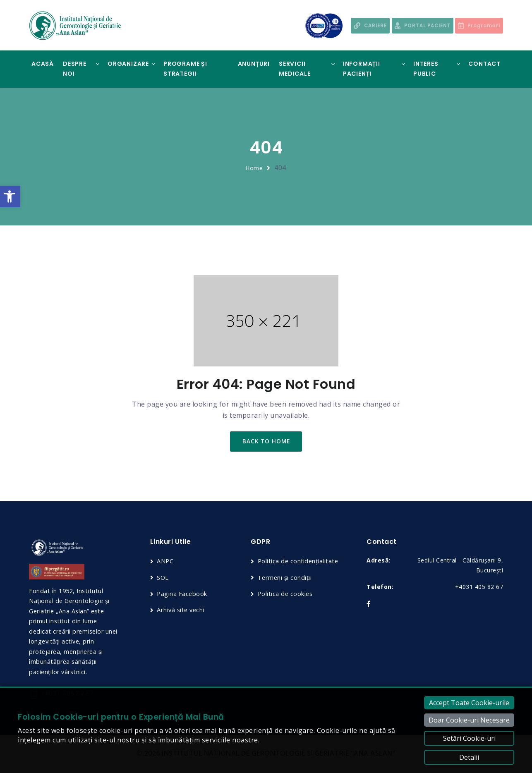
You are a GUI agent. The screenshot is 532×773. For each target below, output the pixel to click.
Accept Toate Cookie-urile (469, 703)
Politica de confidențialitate (299, 562)
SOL (163, 578)
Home (254, 168)
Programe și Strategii (185, 69)
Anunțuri (254, 64)
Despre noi (75, 69)
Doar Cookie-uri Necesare (469, 720)
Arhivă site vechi (182, 611)
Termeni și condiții (285, 578)
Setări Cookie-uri (469, 738)
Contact (484, 64)
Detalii (469, 757)
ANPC (165, 562)
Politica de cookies (286, 594)
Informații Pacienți (362, 69)
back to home (266, 442)
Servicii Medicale (295, 69)
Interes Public (426, 69)
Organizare (128, 64)
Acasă (43, 64)
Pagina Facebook (182, 594)
